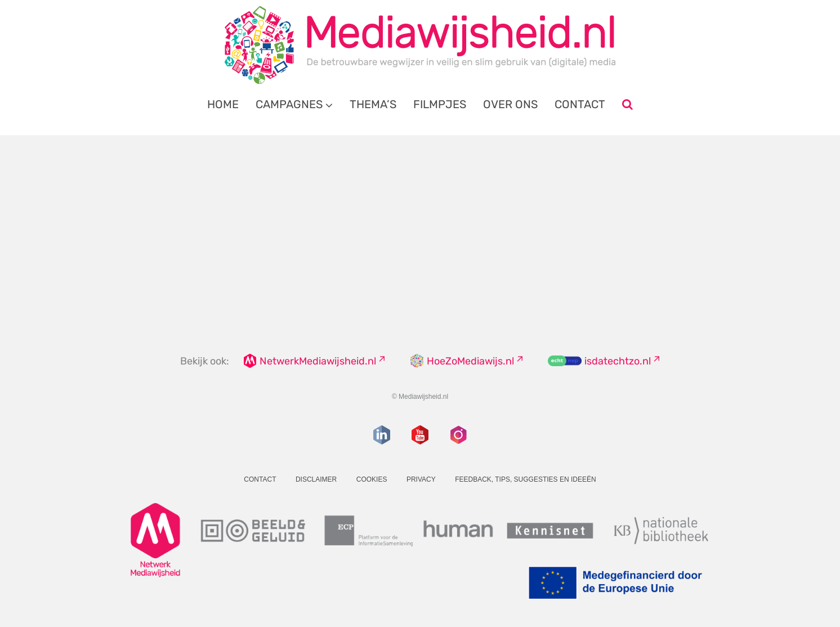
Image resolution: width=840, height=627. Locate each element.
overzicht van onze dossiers (377, 253)
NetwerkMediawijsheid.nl (318, 361)
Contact (580, 104)
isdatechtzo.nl (618, 361)
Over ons (510, 104)
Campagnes (289, 104)
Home (223, 104)
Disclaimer (316, 479)
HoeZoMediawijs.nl (470, 361)
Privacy (421, 479)
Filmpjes (440, 104)
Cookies (372, 479)
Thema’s (373, 104)
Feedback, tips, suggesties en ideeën (526, 479)
